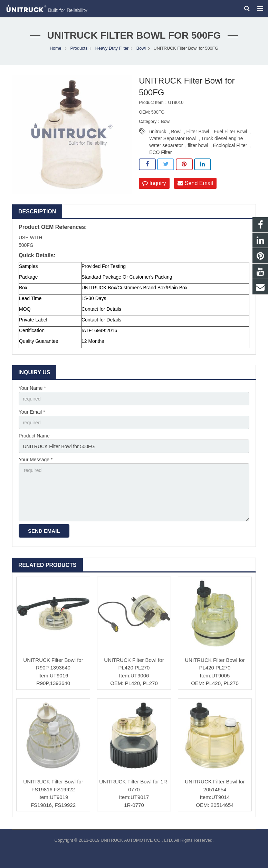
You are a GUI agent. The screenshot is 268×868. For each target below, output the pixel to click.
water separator (166, 145)
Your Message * (36, 460)
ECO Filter (160, 152)
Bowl (141, 48)
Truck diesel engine (222, 138)
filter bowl (198, 145)
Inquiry (154, 183)
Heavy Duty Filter (112, 48)
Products (79, 48)
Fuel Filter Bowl (230, 132)
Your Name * (32, 388)
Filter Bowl (198, 132)
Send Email (195, 183)
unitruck (158, 132)
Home (56, 48)
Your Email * (32, 412)
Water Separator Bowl (173, 138)
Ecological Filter (230, 145)
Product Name (34, 436)
